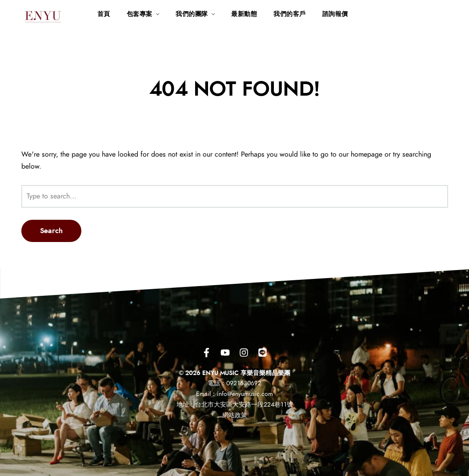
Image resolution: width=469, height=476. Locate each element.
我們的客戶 (290, 14)
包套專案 (140, 14)
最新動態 (244, 14)
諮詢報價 (335, 14)
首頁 (104, 14)
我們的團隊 (192, 14)
